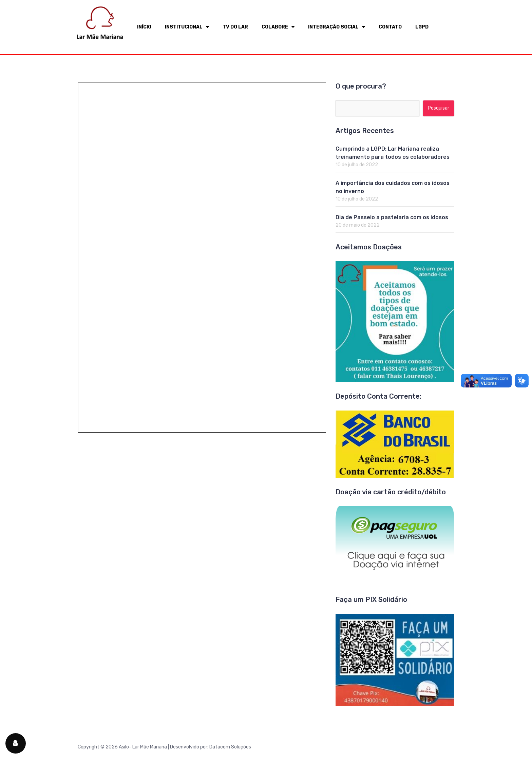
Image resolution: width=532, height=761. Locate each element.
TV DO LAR (235, 27)
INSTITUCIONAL (187, 27)
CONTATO (390, 27)
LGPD (422, 27)
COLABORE (278, 27)
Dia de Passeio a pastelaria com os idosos (392, 217)
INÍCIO (144, 27)
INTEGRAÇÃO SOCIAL (337, 27)
